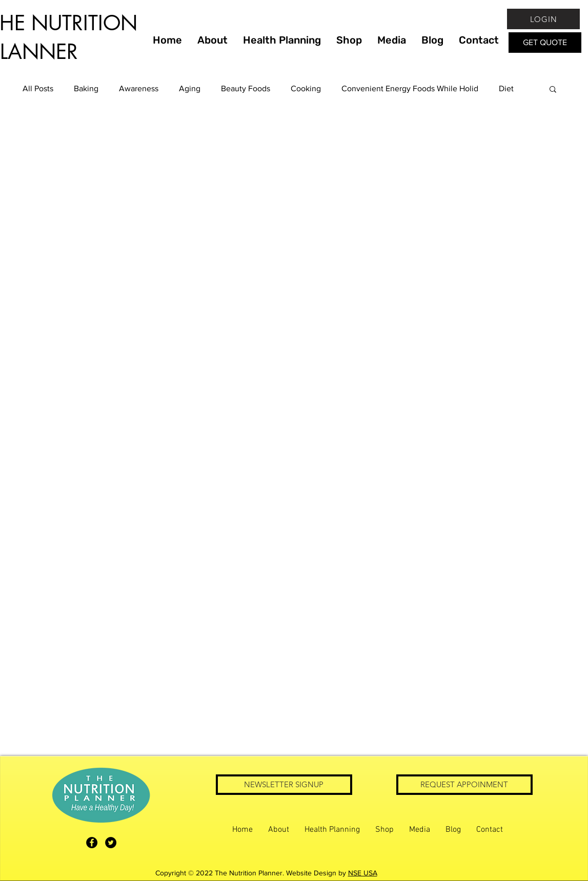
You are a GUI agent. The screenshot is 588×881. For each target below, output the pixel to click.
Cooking (306, 88)
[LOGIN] (543, 19)
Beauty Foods (246, 88)
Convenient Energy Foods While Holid (410, 88)
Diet (506, 88)
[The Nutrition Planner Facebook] (92, 843)
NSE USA (363, 873)
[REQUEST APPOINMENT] (464, 785)
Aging (190, 88)
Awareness (139, 88)
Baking (86, 88)
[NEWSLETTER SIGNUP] (284, 785)
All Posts (38, 88)
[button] (553, 90)
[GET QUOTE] (545, 43)
